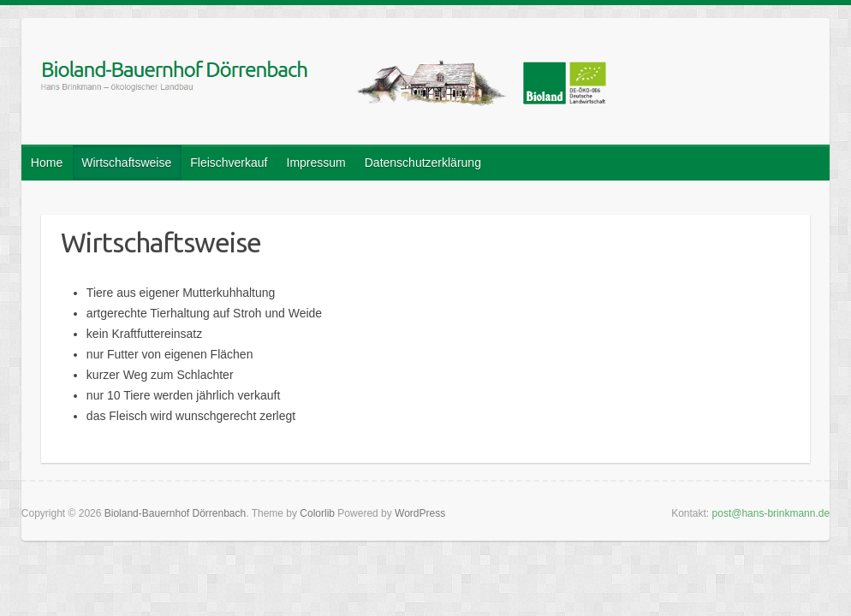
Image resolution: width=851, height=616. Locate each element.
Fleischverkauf (229, 163)
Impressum (316, 163)
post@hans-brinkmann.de (771, 513)
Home (47, 163)
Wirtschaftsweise (126, 163)
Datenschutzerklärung (423, 163)
